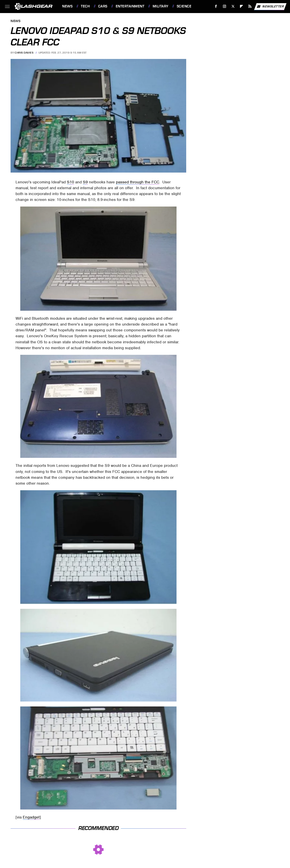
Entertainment (130, 6)
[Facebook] (216, 6)
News (67, 6)
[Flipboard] (241, 6)
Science (184, 6)
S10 (70, 182)
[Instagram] (225, 6)
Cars (103, 6)
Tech (85, 6)
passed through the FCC (138, 182)
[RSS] (250, 6)
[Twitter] (233, 6)
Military (161, 6)
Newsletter (270, 7)
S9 (85, 182)
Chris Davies (24, 53)
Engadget (31, 817)
